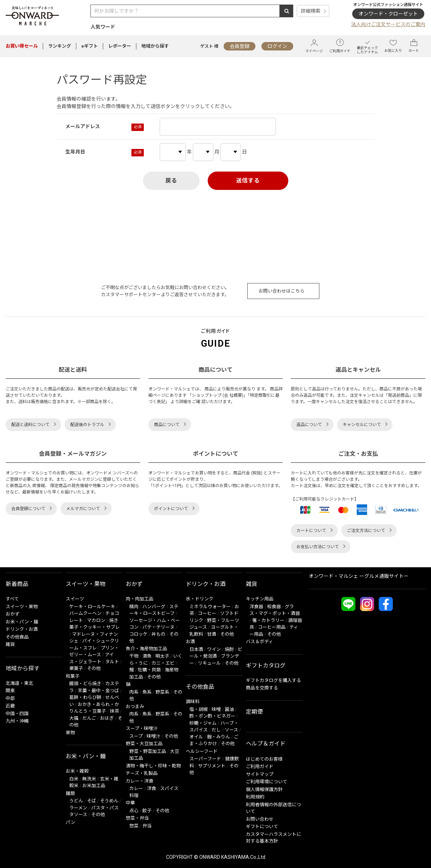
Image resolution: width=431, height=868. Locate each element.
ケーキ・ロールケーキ (92, 607)
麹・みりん (219, 737)
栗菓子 (76, 668)
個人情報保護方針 (264, 789)
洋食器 (256, 607)
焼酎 (229, 649)
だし (216, 730)
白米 (74, 779)
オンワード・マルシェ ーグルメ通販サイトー (359, 576)
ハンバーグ (154, 607)
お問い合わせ (260, 819)
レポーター (120, 46)
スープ (136, 736)
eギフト (90, 46)
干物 (134, 656)
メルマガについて (83, 509)
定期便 (254, 712)
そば (91, 801)
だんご (89, 718)
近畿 (10, 706)
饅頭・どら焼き (85, 684)
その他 (94, 668)
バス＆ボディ (259, 642)
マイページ (314, 46)
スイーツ (75, 599)
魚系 (147, 692)
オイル (196, 737)
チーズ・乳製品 (142, 773)
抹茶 (114, 711)
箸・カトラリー (268, 620)
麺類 (70, 793)
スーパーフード (205, 759)
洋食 (152, 788)
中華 (130, 803)
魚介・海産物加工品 (146, 649)
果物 (70, 733)
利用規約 (255, 797)
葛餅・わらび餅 (85, 697)
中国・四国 (17, 714)
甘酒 (212, 634)
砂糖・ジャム (203, 723)
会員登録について (28, 509)
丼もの (158, 634)
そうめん (109, 801)
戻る (171, 181)
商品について (167, 425)
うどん (76, 801)
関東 (10, 691)
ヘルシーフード (202, 751)
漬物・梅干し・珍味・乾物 (153, 766)
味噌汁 (153, 736)
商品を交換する (262, 688)
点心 (134, 811)
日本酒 (196, 649)
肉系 (134, 692)
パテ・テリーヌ (158, 627)
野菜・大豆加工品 (144, 744)
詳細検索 (311, 11)
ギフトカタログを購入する (273, 680)
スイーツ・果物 (22, 607)
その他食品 (17, 637)
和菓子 (73, 676)
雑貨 (10, 644)
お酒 (190, 642)
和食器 (274, 607)
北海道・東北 (19, 683)
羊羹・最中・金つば (98, 691)
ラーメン (78, 808)
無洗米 (89, 779)
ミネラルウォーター (210, 607)
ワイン (214, 649)
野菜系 (162, 692)
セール (22, 46)
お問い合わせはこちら (282, 291)
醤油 (229, 709)
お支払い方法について (318, 547)
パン (70, 822)
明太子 (162, 656)
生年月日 (75, 152)
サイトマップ (260, 774)
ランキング (60, 46)
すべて (12, 599)
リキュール (209, 663)
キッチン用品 (260, 599)
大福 (74, 718)
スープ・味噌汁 (142, 728)
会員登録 (240, 46)
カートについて (311, 531)
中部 (10, 698)
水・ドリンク (200, 599)
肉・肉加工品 (140, 599)
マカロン (96, 620)
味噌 (216, 709)
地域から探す (155, 46)
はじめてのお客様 (264, 759)
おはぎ (107, 718)
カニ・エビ (163, 663)
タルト (112, 662)
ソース (231, 730)
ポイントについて (171, 509)
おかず (13, 614)
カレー (136, 788)
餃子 (147, 811)
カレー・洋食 (140, 781)
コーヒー (207, 613)
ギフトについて (262, 827)
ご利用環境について (267, 782)
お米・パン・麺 (22, 622)
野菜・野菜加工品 (148, 751)
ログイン (277, 46)
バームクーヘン (85, 613)
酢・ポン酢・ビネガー (212, 716)
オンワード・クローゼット (388, 14)
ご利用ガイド (340, 46)
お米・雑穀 (77, 771)
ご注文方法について (366, 531)
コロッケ (138, 634)
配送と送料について (30, 425)
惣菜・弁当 (137, 818)
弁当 (147, 826)
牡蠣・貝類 (149, 670)
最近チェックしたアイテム (367, 46)
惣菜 (134, 826)
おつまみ (135, 707)
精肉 (134, 607)
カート (414, 46)
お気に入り (393, 46)
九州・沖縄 (17, 721)
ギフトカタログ (266, 666)
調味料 (193, 702)
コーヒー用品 (272, 627)
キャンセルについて (362, 425)
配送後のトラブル (87, 425)
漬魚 (147, 656)
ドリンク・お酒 (22, 629)
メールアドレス (83, 126)
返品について (309, 425)
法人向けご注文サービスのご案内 (388, 24)
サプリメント (212, 766)
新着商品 (17, 584)
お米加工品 (94, 786)
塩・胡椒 (199, 709)
